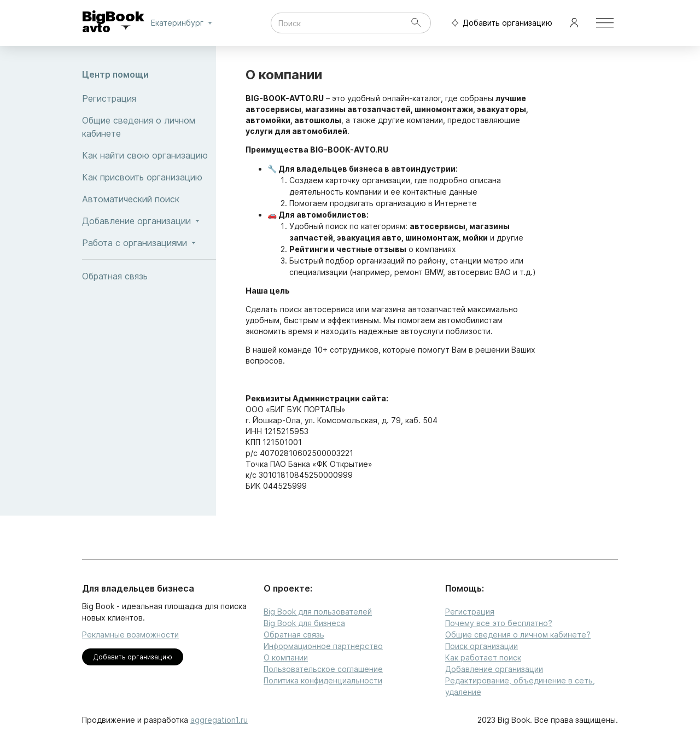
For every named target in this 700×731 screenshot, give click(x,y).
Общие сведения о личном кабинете (149, 127)
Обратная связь (149, 276)
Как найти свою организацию (149, 155)
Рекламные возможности (130, 634)
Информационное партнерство (323, 646)
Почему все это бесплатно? (499, 623)
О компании (286, 657)
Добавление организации (494, 669)
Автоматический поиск (149, 199)
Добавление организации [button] (149, 221)
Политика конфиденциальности (323, 680)
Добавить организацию (499, 23)
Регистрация (149, 98)
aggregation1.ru (219, 720)
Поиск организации (482, 646)
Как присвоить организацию (149, 177)
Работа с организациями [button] (149, 243)
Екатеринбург (184, 23)
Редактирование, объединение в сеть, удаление (520, 686)
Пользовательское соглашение (323, 669)
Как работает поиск (483, 657)
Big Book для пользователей (318, 612)
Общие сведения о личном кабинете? (518, 634)
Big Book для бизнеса (304, 623)
